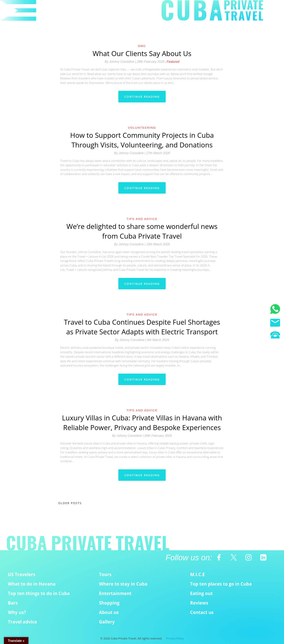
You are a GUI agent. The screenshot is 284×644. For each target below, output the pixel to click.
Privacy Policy (175, 638)
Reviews (199, 603)
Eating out (201, 593)
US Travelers (22, 574)
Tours (105, 574)
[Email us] (275, 323)
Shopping (109, 603)
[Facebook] (219, 557)
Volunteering (142, 128)
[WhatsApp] (275, 310)
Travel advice (22, 622)
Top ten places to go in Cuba (221, 584)
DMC (142, 46)
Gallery (107, 622)
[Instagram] (248, 557)
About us (109, 612)
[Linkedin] (263, 557)
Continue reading (142, 97)
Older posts (70, 503)
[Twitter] (234, 557)
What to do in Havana (32, 584)
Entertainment (115, 593)
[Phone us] (275, 336)
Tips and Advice (142, 219)
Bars (13, 603)
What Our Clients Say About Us (142, 53)
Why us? (17, 612)
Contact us (202, 612)
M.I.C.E (198, 574)
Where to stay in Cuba (123, 584)
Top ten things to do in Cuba (39, 593)
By (121, 62)
